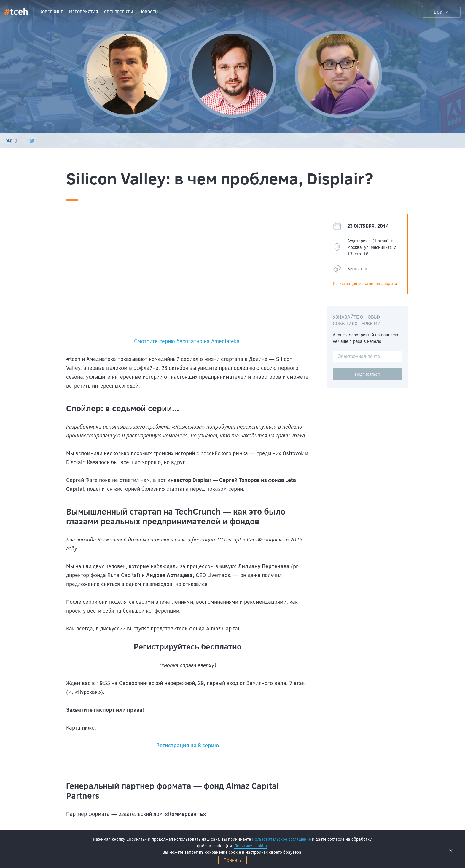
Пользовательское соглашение (281, 839)
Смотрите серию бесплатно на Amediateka (187, 341)
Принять (233, 860)
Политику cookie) (251, 846)
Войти (441, 12)
